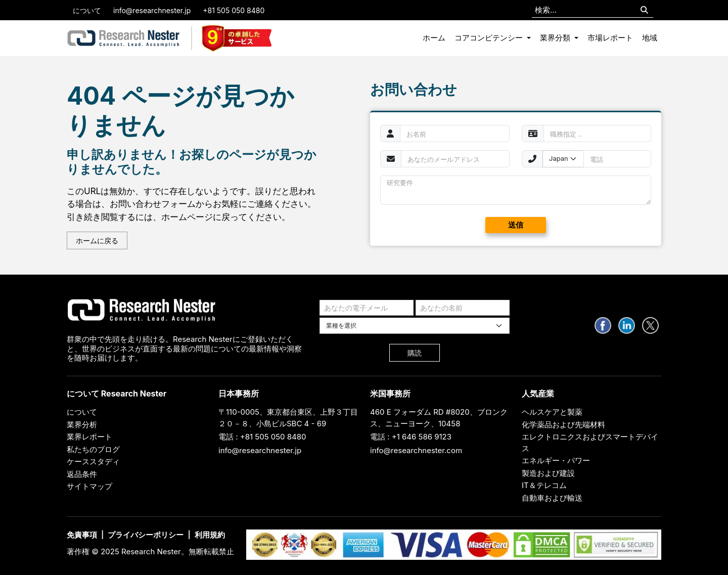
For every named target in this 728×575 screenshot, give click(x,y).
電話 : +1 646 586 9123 (411, 437)
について (87, 10)
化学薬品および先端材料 (563, 425)
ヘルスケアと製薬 (552, 412)
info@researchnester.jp (152, 10)
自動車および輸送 (552, 498)
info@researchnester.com (416, 450)
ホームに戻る (97, 240)
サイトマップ (89, 486)
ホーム (434, 38)
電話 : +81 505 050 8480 (262, 437)
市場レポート (610, 38)
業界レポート (89, 437)
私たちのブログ (93, 449)
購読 (415, 353)
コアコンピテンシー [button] (490, 38)
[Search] (644, 10)
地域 (650, 38)
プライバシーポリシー (146, 535)
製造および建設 (548, 473)
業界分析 (82, 425)
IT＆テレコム (544, 485)
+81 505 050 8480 (234, 10)
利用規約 (210, 535)
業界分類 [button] (556, 38)
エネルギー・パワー (556, 460)
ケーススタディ (93, 461)
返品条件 (82, 474)
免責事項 (82, 535)
